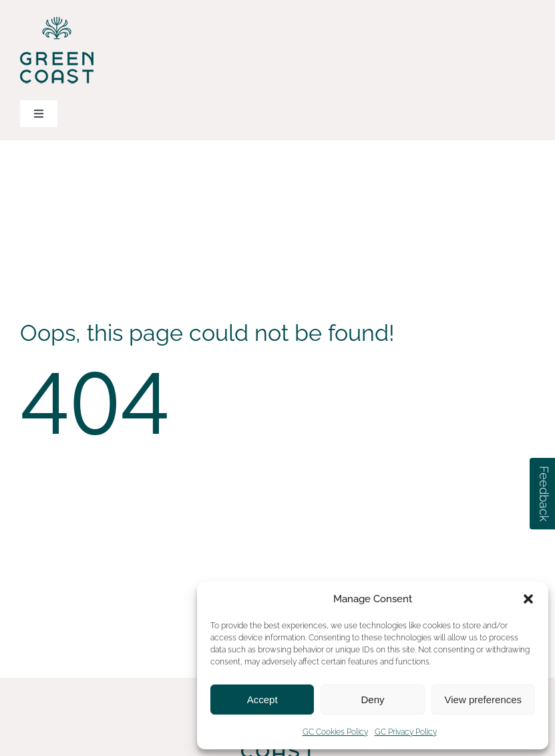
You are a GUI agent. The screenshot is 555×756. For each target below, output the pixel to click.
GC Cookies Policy (335, 732)
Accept (262, 700)
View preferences (484, 700)
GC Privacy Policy (406, 732)
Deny (372, 700)
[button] (528, 599)
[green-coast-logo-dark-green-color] (57, 19)
